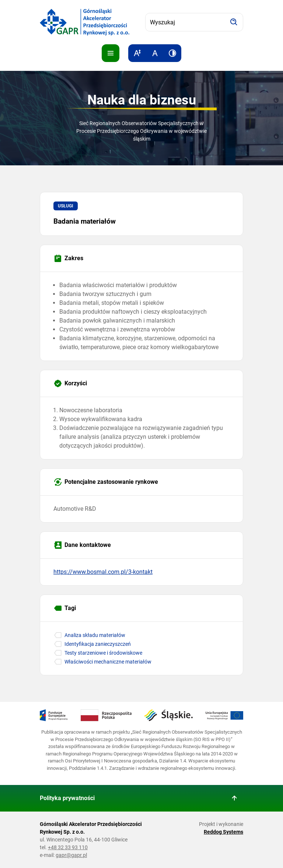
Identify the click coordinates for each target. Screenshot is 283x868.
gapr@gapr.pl (71, 855)
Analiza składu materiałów (95, 635)
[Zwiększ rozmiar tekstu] (137, 53)
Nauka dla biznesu (142, 100)
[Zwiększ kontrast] (172, 53)
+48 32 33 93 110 (68, 847)
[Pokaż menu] (111, 53)
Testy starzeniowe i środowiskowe (103, 653)
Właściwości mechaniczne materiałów (108, 662)
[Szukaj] (234, 22)
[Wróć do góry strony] (234, 798)
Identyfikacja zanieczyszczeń (98, 644)
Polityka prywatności (67, 798)
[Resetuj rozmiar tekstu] (155, 53)
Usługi (66, 206)
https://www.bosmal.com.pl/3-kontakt (103, 572)
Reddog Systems (223, 832)
